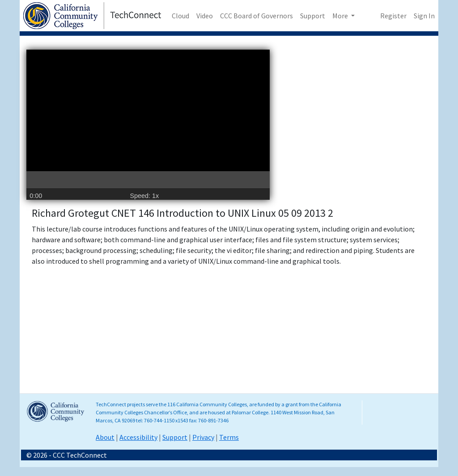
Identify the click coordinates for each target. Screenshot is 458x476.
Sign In (424, 16)
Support (313, 16)
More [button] (341, 16)
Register (393, 16)
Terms (229, 437)
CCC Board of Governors (257, 16)
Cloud (180, 16)
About (105, 437)
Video (205, 16)
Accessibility (138, 437)
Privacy (203, 437)
